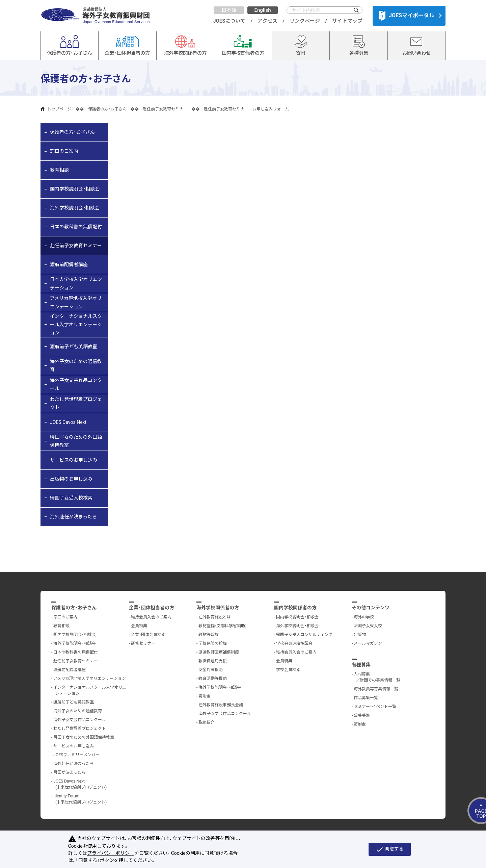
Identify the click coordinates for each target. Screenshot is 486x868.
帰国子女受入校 (368, 626)
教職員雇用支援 (213, 661)
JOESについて (229, 21)
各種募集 (361, 665)
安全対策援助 (211, 670)
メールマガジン (368, 643)
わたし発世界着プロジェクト (76, 403)
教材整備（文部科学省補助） (223, 626)
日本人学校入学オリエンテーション (76, 284)
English (262, 10)
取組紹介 (207, 722)
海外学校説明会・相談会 (75, 208)
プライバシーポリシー (111, 853)
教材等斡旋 (209, 635)
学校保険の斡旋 (213, 643)
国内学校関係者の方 (295, 608)
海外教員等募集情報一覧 (376, 689)
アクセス (267, 21)
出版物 (360, 635)
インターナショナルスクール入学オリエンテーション (76, 324)
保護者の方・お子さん (107, 109)
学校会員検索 (288, 670)
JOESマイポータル (407, 16)
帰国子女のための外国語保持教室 (76, 441)
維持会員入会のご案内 (151, 617)
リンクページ (305, 21)
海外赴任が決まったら (73, 517)
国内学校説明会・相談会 (75, 189)
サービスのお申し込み (74, 460)
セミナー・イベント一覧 (375, 707)
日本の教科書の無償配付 (76, 227)
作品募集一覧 (366, 698)
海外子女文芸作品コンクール (76, 385)
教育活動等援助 (213, 679)
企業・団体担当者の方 (152, 608)
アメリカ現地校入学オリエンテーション (76, 302)
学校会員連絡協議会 (294, 643)
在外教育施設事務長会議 (221, 705)
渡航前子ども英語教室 (74, 347)
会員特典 (139, 626)
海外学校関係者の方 (218, 608)
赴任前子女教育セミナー (165, 109)
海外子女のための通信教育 (76, 366)
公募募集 (362, 715)
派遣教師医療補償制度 (219, 652)
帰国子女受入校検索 (71, 498)
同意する (390, 849)
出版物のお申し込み (71, 479)
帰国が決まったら (70, 772)
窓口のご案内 (64, 151)
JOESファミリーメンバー (76, 755)
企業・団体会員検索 (148, 635)
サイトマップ (347, 21)
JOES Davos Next (68, 422)
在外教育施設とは (215, 617)
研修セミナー (143, 643)
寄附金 (205, 696)
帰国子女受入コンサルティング (304, 635)
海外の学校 (364, 617)
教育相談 (59, 170)
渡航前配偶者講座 (69, 264)
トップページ (59, 109)
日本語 (229, 10)
